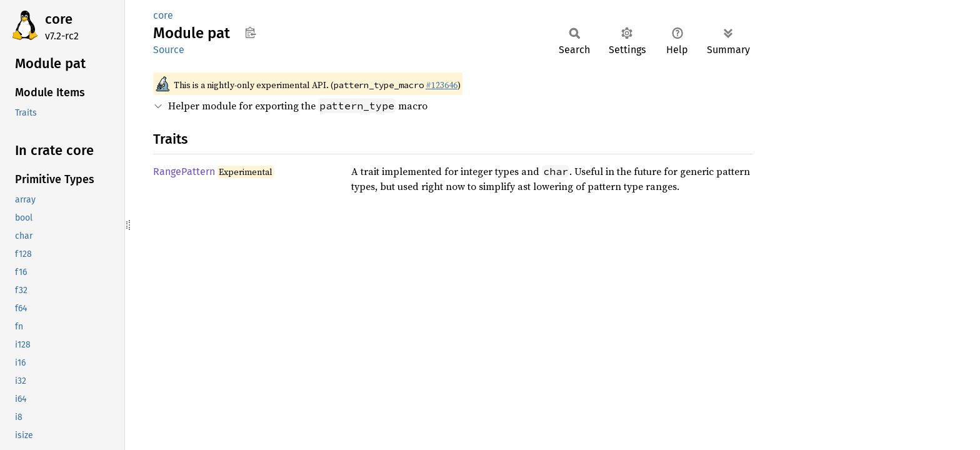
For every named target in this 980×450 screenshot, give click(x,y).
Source (169, 50)
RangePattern (184, 172)
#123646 (442, 85)
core (59, 19)
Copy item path (250, 32)
